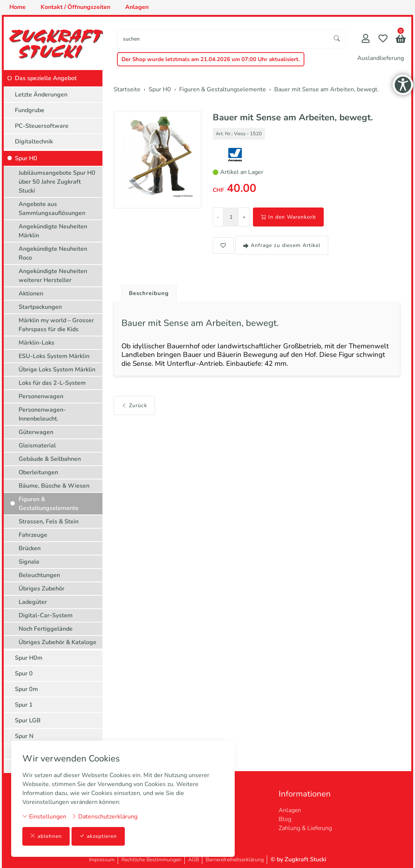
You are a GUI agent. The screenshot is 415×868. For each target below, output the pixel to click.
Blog (285, 819)
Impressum (102, 860)
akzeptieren (98, 836)
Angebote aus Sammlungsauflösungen (52, 209)
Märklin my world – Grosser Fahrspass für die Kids (56, 325)
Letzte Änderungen (41, 95)
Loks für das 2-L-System (52, 383)
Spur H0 (26, 158)
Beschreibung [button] (150, 294)
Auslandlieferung (381, 58)
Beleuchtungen (39, 575)
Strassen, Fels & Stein (49, 522)
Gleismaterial (37, 446)
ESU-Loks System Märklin (54, 356)
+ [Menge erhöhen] (244, 217)
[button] (401, 40)
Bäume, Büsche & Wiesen (54, 486)
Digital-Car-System (46, 615)
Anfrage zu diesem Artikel (282, 245)
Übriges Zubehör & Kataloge (58, 642)
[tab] (147, 292)
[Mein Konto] (366, 39)
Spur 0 (24, 674)
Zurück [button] (134, 408)
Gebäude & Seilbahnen (50, 459)
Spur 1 (24, 705)
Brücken (30, 548)
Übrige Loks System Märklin (57, 370)
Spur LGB (28, 720)
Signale (29, 562)
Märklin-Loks (37, 343)
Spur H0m (29, 658)
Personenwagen (41, 396)
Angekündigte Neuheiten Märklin (53, 231)
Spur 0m (26, 689)
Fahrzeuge (33, 535)
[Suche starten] (337, 39)
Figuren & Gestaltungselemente (49, 504)
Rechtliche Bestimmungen (151, 860)
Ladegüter (33, 602)
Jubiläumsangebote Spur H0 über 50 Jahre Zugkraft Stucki (57, 182)
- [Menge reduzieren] (218, 217)
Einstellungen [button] (44, 816)
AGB (194, 860)
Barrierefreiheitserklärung (235, 860)
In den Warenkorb (288, 217)
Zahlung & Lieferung (305, 828)
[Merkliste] (383, 39)
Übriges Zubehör (42, 589)
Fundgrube (30, 110)
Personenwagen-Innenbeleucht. (42, 414)
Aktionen (31, 294)
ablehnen (46, 836)
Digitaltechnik (34, 142)
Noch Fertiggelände (46, 629)
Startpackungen (40, 307)
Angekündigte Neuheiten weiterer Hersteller (53, 276)
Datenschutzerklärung (104, 816)
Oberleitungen (38, 472)
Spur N (24, 736)
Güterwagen (36, 432)
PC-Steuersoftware (42, 126)
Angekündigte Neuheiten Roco (53, 253)
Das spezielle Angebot (46, 78)
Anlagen (290, 810)
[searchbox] (223, 39)
